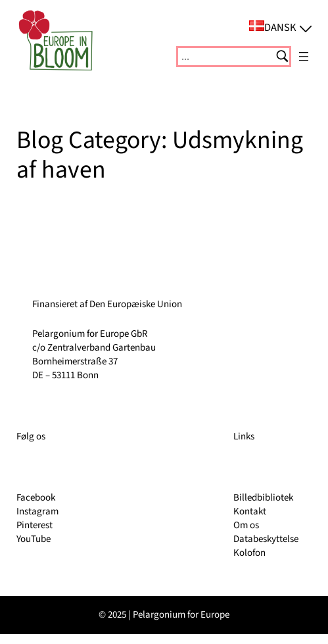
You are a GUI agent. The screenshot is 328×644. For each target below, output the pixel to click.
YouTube (34, 539)
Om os (246, 525)
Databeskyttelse (266, 539)
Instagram (37, 511)
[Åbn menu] (304, 57)
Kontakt (250, 511)
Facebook (36, 498)
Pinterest (35, 525)
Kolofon (249, 553)
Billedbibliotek (263, 498)
